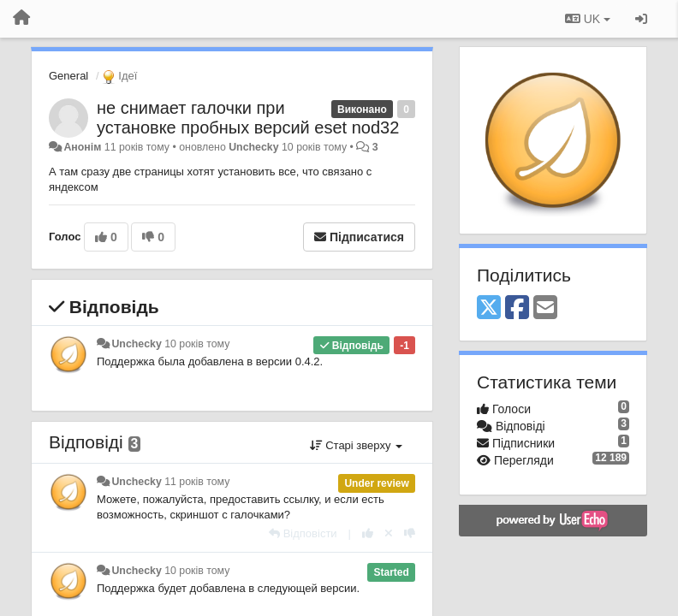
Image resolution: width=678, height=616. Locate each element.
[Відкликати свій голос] (389, 533)
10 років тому (197, 344)
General (68, 76)
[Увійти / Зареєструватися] (641, 19)
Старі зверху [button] (356, 445)
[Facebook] (517, 308)
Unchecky (253, 147)
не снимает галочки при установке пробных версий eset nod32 (248, 118)
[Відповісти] (303, 533)
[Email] (545, 308)
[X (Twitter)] (489, 308)
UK (588, 19)
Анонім (82, 147)
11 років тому (197, 482)
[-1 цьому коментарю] (410, 533)
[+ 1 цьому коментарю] (368, 533)
